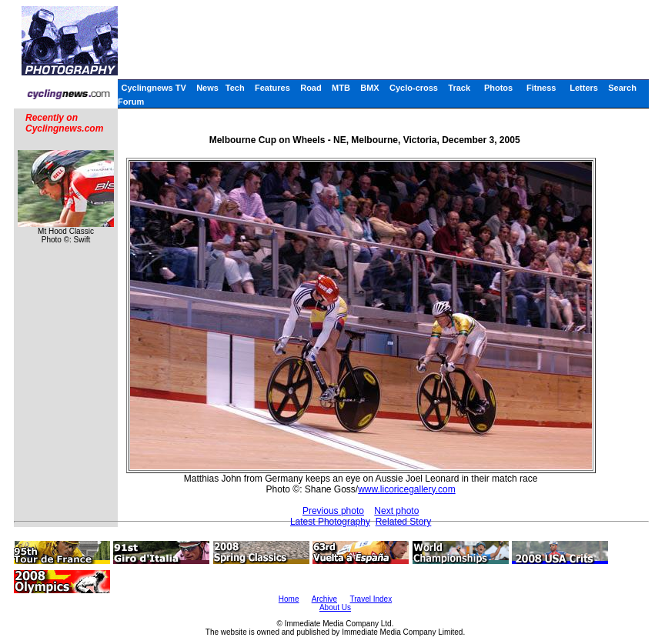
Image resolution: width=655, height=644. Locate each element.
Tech (235, 88)
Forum (131, 102)
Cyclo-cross (414, 88)
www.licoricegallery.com (406, 489)
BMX (369, 88)
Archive (324, 599)
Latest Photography (330, 522)
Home (289, 599)
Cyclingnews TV (153, 88)
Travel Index (371, 599)
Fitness (541, 88)
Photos (498, 88)
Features (272, 88)
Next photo (396, 511)
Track (459, 88)
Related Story (404, 522)
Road (311, 88)
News (207, 88)
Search (622, 88)
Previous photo (333, 511)
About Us (335, 607)
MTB (341, 88)
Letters (584, 88)
